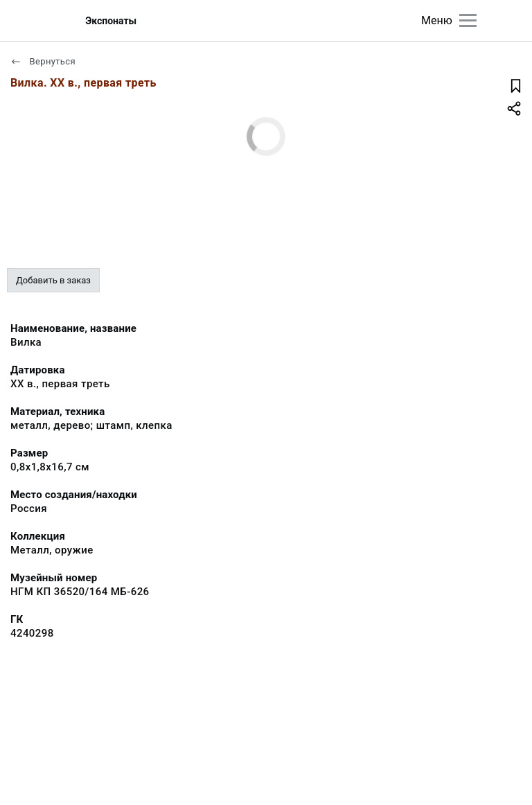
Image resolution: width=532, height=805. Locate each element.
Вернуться (43, 61)
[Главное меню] (468, 20)
